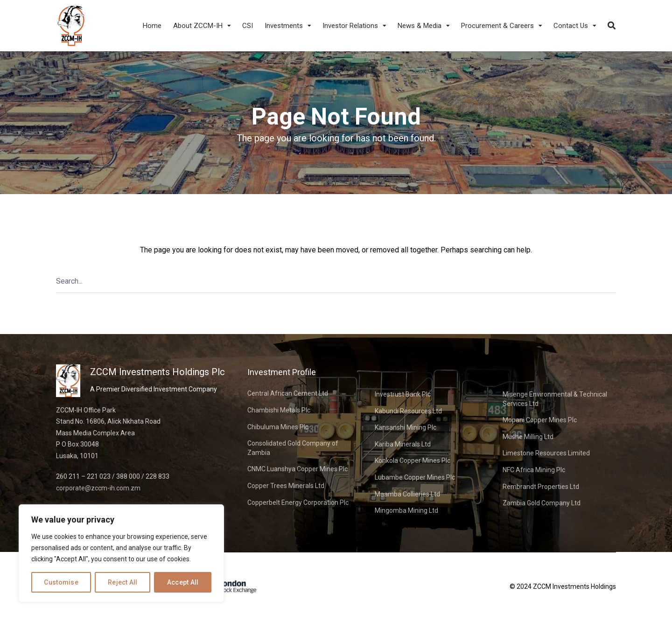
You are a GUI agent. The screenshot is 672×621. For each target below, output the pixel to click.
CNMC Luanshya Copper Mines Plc (297, 469)
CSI (248, 26)
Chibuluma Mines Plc (278, 427)
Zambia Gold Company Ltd (542, 503)
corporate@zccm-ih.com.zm (98, 488)
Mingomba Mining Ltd (406, 510)
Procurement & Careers (497, 26)
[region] (121, 553)
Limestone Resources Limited (546, 453)
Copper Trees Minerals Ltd (286, 486)
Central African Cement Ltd (288, 393)
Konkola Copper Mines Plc (413, 461)
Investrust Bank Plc (403, 394)
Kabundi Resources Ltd (408, 411)
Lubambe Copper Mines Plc (415, 477)
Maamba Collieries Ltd (407, 494)
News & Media (420, 26)
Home (152, 26)
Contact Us (571, 26)
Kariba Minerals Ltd (403, 444)
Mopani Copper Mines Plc (540, 420)
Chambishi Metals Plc (279, 410)
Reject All (123, 582)
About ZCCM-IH (198, 26)
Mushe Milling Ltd (528, 437)
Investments (284, 26)
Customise (61, 582)
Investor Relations (350, 26)
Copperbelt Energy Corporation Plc (298, 502)
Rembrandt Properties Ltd (541, 487)
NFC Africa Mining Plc (534, 470)
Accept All (183, 582)
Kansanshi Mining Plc (406, 427)
